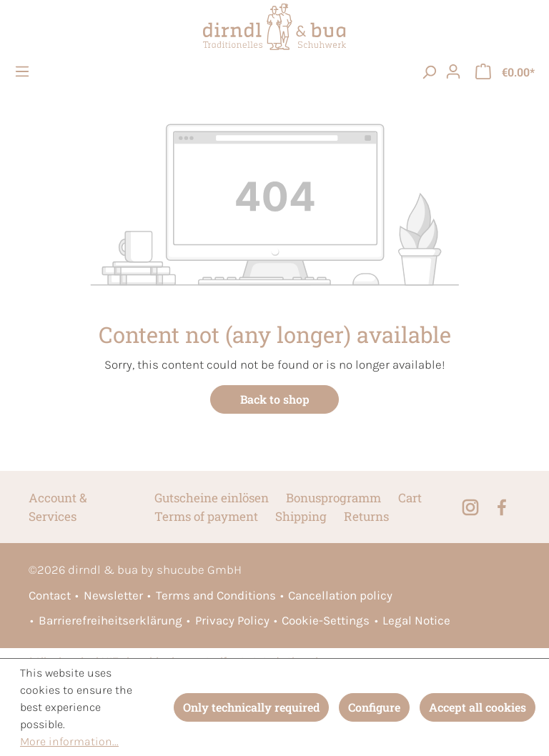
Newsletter (113, 595)
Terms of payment (206, 516)
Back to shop (275, 399)
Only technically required (251, 707)
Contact (50, 595)
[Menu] (24, 71)
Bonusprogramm (333, 498)
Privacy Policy (232, 620)
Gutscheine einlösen (212, 498)
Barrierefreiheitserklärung (110, 620)
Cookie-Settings (326, 620)
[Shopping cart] (505, 71)
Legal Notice (416, 620)
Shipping (301, 516)
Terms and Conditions (216, 595)
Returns (366, 516)
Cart (410, 498)
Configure (374, 707)
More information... (69, 741)
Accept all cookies (478, 707)
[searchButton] (429, 71)
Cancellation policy (340, 595)
